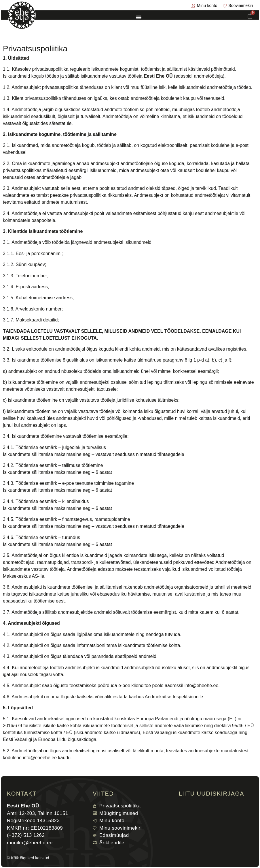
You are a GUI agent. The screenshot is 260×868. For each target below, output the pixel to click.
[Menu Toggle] (139, 17)
